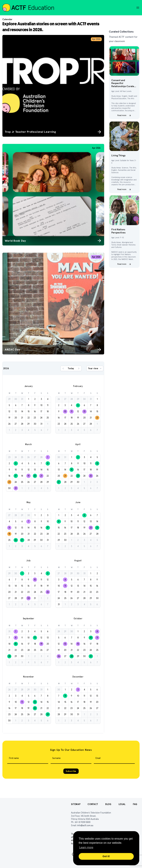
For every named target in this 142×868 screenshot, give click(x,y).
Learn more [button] (86, 847)
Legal (122, 804)
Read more (124, 115)
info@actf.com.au (85, 825)
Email (98, 758)
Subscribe (71, 771)
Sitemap (76, 804)
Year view (95, 369)
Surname (56, 758)
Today (71, 368)
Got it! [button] (106, 856)
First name (14, 758)
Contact (93, 804)
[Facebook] (73, 854)
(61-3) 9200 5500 (83, 822)
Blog (108, 804)
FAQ (135, 804)
